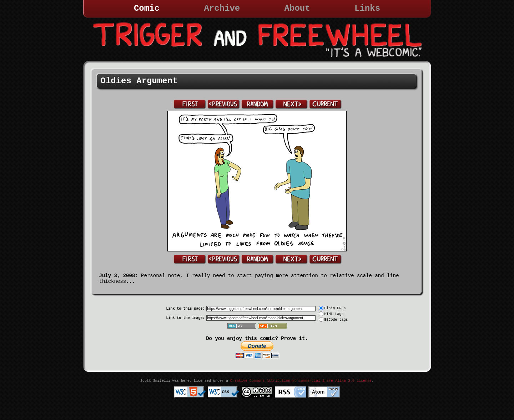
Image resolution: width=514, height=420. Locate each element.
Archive (222, 8)
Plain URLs (335, 308)
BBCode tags (336, 320)
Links (367, 8)
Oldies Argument (139, 81)
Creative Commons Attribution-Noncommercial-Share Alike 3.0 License (301, 381)
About (297, 8)
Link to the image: (185, 318)
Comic (147, 8)
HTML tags (334, 314)
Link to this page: (185, 309)
